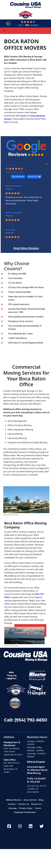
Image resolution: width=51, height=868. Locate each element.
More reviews (26, 244)
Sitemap (13, 808)
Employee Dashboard (25, 812)
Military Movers (14, 800)
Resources (36, 804)
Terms (38, 808)
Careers (12, 804)
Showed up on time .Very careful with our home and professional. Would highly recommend (24, 200)
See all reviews (18, 177)
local (23, 116)
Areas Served (30, 800)
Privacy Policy (26, 808)
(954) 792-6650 (31, 720)
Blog (41, 800)
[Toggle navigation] (5, 31)
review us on (33, 177)
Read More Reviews (26, 248)
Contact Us (23, 804)
